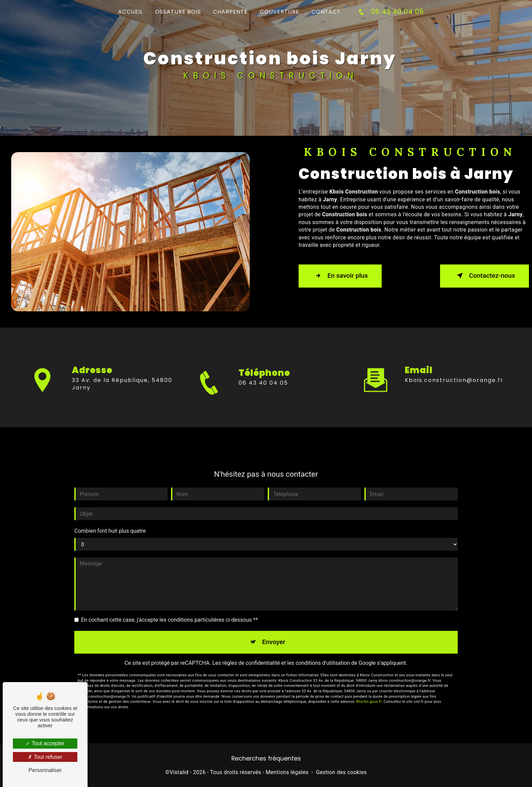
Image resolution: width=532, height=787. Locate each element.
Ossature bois (178, 12)
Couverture (280, 12)
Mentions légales (287, 772)
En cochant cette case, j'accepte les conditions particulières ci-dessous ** (169, 612)
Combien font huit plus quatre (110, 523)
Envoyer (274, 634)
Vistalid (179, 772)
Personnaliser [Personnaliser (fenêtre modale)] (45, 770)
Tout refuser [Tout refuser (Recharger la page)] (45, 757)
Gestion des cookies (341, 772)
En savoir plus (340, 276)
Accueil (130, 12)
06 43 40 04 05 (390, 12)
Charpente (230, 12)
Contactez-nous (484, 276)
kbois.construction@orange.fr (454, 373)
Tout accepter (45, 743)
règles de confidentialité (251, 655)
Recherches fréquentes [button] (266, 758)
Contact (326, 12)
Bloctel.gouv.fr (369, 694)
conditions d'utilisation (323, 655)
